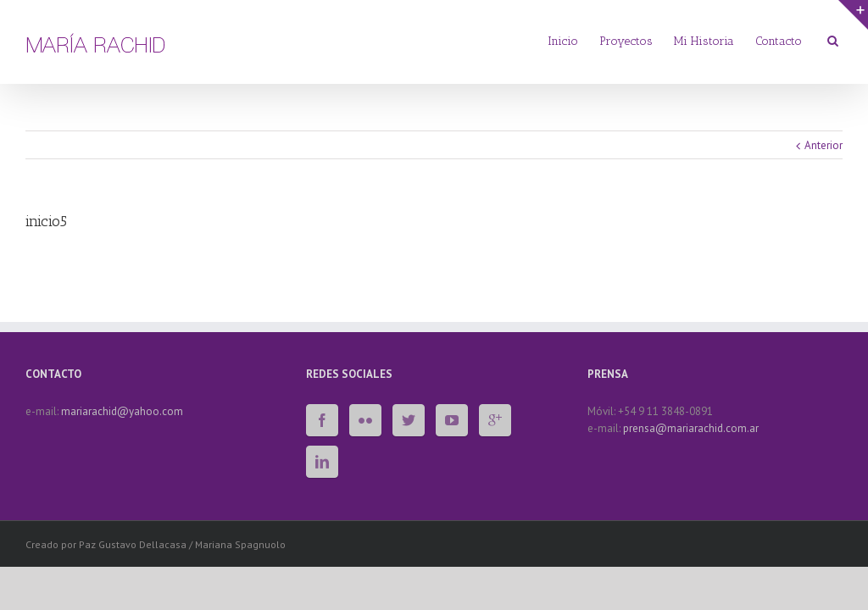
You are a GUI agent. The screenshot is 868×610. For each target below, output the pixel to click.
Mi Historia (704, 41)
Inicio (563, 41)
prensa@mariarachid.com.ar (691, 428)
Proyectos (626, 41)
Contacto (779, 41)
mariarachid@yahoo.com (122, 411)
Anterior (823, 145)
